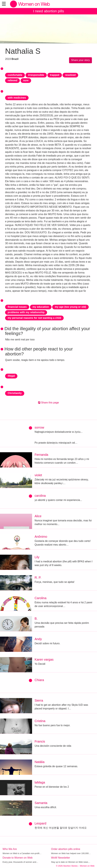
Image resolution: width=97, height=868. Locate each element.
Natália (40, 762)
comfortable (15, 75)
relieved (12, 80)
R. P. (38, 578)
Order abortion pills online (66, 849)
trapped (55, 75)
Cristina (40, 721)
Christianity (15, 393)
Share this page (49, 403)
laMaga (40, 782)
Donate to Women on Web (18, 858)
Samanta (41, 803)
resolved (70, 75)
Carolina (41, 598)
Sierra (39, 700)
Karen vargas (44, 659)
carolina (40, 496)
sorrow (39, 427)
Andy (38, 639)
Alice (38, 516)
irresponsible (36, 75)
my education (41, 307)
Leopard (40, 823)
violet (38, 475)
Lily (37, 557)
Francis (40, 741)
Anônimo (41, 537)
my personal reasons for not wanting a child (34, 318)
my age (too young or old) (70, 307)
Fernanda (41, 455)
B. (36, 619)
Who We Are (10, 849)
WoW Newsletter (61, 858)
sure (26, 80)
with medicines (17, 98)
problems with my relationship (26, 312)
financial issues (17, 307)
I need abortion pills (48, 11)
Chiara (39, 680)
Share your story (80, 60)
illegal (11, 376)
